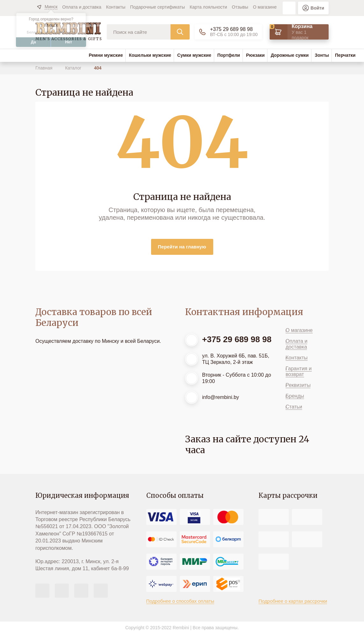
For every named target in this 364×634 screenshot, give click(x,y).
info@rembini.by (221, 397)
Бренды (295, 396)
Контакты (116, 7)
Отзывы (240, 7)
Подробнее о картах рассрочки (293, 601)
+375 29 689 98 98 (231, 29)
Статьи (294, 407)
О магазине (265, 7)
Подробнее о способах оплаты (180, 601)
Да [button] (33, 42)
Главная (44, 68)
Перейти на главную (182, 247)
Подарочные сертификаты (157, 7)
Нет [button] (69, 42)
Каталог (74, 68)
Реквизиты (298, 385)
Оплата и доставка (82, 7)
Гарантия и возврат (299, 371)
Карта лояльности (208, 7)
